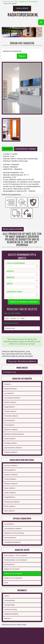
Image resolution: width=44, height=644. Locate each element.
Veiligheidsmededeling (11, 614)
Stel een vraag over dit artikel (13, 229)
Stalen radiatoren (9, 511)
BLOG (6, 583)
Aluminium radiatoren (11, 466)
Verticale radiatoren (10, 411)
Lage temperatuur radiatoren (13, 448)
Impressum (8, 619)
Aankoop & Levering (10, 609)
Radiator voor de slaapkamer (13, 578)
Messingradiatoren (10, 470)
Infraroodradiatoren (10, 538)
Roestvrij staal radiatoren (12, 502)
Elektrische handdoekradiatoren (14, 434)
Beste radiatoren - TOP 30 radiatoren (16, 555)
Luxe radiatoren (9, 393)
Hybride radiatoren (10, 439)
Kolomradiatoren (9, 425)
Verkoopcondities (9, 605)
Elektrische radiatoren (11, 430)
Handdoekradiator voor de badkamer (16, 560)
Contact (7, 596)
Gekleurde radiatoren (11, 484)
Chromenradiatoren (10, 479)
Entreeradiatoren (9, 564)
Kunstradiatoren (9, 524)
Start (16, 2)
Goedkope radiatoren (11, 452)
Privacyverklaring (9, 600)
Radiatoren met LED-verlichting (14, 533)
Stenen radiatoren (10, 506)
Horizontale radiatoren (11, 416)
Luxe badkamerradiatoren (12, 398)
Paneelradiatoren (9, 420)
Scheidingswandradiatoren (12, 542)
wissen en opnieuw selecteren (24, 302)
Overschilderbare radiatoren (13, 529)
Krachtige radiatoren (10, 443)
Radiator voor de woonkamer (29, 2)
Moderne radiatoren (10, 402)
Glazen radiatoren (10, 488)
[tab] (8, 149)
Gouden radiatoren (10, 493)
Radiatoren (8, 384)
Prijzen (22, 56)
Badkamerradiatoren (11, 389)
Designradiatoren (9, 407)
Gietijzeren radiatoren (11, 475)
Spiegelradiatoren (10, 497)
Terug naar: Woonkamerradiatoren (22, 361)
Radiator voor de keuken (12, 569)
